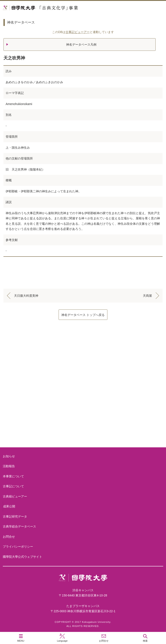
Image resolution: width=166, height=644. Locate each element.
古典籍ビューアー (83, 431)
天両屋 (147, 296)
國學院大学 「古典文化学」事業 (57, 8)
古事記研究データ (15, 516)
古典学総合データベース (19, 526)
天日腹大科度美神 (26, 296)
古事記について (83, 396)
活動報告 (9, 466)
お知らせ (9, 456)
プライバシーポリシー (18, 547)
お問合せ (9, 537)
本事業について (83, 362)
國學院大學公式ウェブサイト (22, 557)
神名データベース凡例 (81, 45)
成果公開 (9, 506)
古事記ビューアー (78, 32)
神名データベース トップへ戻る (83, 315)
